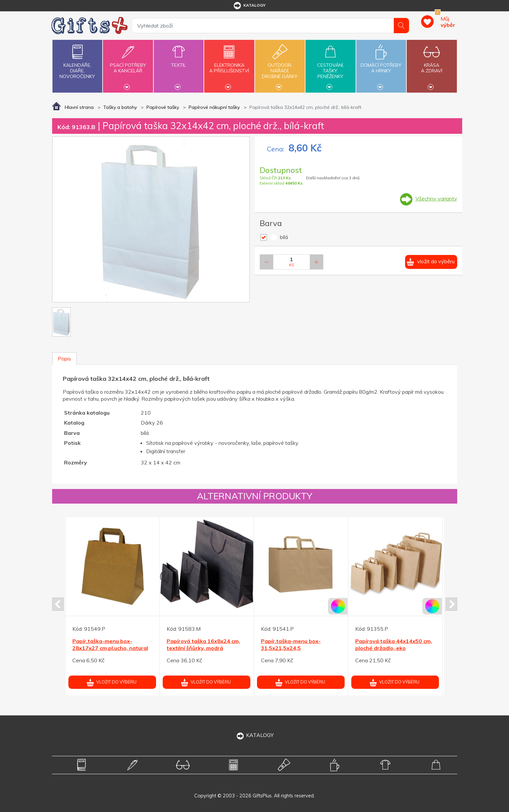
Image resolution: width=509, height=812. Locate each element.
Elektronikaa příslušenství (229, 64)
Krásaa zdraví (432, 64)
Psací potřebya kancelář (128, 64)
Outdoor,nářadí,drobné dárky (280, 65)
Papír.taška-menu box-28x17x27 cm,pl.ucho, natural (110, 645)
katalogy (249, 6)
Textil (179, 61)
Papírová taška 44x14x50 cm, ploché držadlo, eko (394, 645)
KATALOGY (255, 735)
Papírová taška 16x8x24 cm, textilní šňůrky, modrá (203, 645)
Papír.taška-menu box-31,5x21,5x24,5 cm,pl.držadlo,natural (291, 648)
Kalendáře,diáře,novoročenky (77, 60)
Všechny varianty (436, 199)
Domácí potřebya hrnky (381, 64)
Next (451, 604)
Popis (64, 359)
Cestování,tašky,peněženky (330, 65)
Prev (58, 604)
